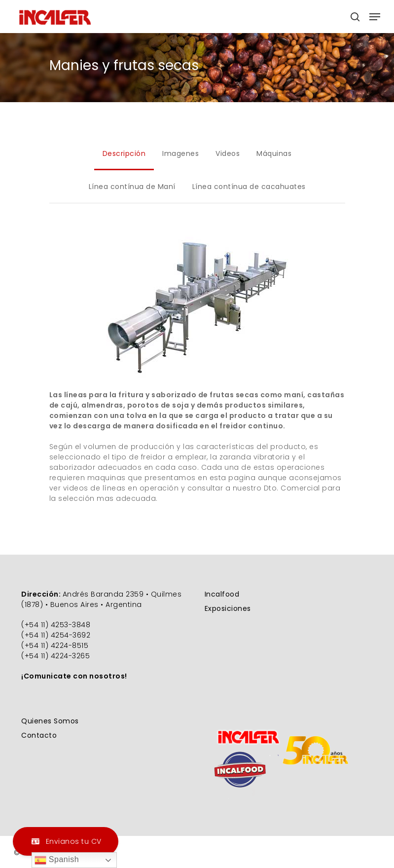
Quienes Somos (50, 721)
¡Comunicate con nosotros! (74, 676)
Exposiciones (228, 608)
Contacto (39, 735)
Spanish (57, 860)
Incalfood (222, 594)
